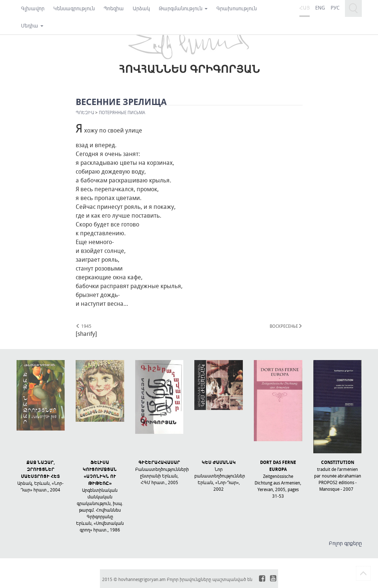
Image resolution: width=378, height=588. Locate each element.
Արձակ (141, 8)
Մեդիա (32, 26)
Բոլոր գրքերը (345, 543)
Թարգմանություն (183, 8)
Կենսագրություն (74, 8)
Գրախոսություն (237, 8)
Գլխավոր (33, 8)
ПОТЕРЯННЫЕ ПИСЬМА (122, 112)
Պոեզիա (114, 8)
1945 (84, 326)
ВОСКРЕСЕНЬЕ (286, 326)
